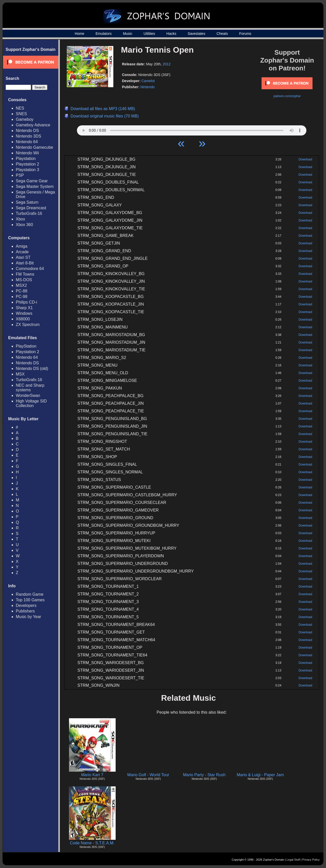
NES (20, 108)
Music (128, 34)
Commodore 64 (30, 269)
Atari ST (23, 257)
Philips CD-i (26, 302)
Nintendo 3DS (29, 136)
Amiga (22, 246)
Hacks (171, 34)
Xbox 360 (24, 225)
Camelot (148, 81)
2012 (167, 64)
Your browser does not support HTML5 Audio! (192, 129)
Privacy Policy (311, 860)
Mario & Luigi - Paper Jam (260, 775)
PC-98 (22, 297)
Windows (24, 313)
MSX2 (21, 285)
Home (79, 34)
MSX (20, 374)
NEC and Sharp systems (30, 388)
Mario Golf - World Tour (148, 775)
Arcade (22, 252)
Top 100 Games (30, 600)
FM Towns (25, 274)
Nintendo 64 (27, 142)
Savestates (196, 34)
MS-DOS (24, 280)
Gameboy (25, 119)
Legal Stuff (293, 860)
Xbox (20, 219)
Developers (26, 605)
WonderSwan (28, 395)
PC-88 (22, 291)
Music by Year (29, 617)
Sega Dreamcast (31, 208)
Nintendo (147, 87)
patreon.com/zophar (287, 96)
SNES (21, 114)
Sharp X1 (24, 308)
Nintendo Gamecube (35, 147)
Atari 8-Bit (25, 263)
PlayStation (26, 346)
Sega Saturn (27, 202)
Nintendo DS (27, 131)
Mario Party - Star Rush (204, 775)
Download (305, 159)
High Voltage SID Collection (31, 403)
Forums (245, 34)
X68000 (23, 319)
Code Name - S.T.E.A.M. (92, 843)
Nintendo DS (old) (32, 369)
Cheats (222, 34)
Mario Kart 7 (92, 775)
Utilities (149, 34)
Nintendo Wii (27, 153)
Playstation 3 (28, 170)
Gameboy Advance (33, 125)
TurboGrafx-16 (29, 213)
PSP (20, 175)
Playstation (26, 159)
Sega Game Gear (32, 181)
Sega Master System (35, 186)
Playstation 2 (28, 164)
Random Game (30, 594)
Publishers (25, 611)
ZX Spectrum (28, 325)
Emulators (104, 34)
